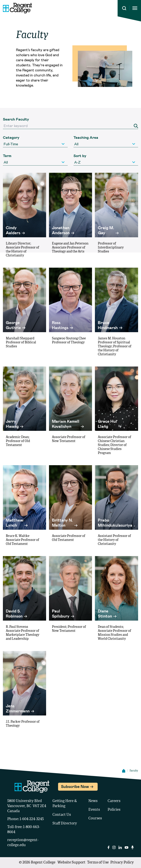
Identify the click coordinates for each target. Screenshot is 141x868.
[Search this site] (124, 8)
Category (11, 137)
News (93, 801)
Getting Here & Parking (65, 804)
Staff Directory (65, 824)
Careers (114, 801)
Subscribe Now (75, 786)
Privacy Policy (122, 863)
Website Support (71, 863)
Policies (114, 810)
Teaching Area (86, 137)
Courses (95, 818)
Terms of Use (98, 863)
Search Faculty (16, 119)
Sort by (80, 156)
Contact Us (62, 815)
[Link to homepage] (16, 8)
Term (7, 156)
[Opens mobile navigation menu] (135, 8)
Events (94, 810)
